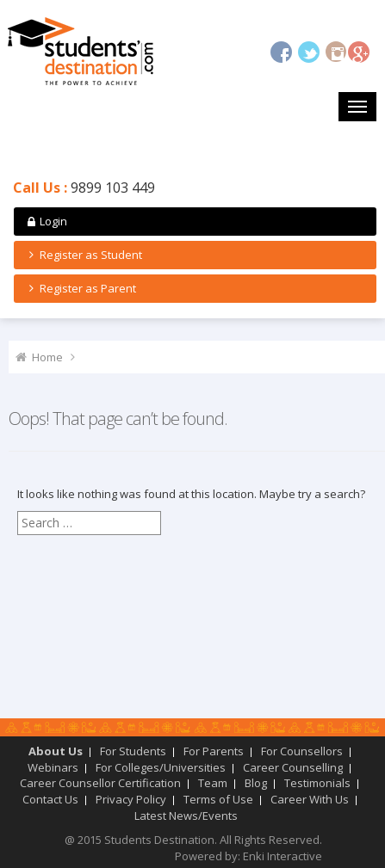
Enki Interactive (283, 856)
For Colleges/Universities (161, 767)
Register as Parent (80, 288)
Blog (256, 783)
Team (213, 783)
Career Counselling (293, 767)
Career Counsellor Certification (100, 783)
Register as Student (83, 255)
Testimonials (317, 783)
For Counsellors (302, 751)
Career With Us (310, 799)
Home (47, 357)
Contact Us (50, 799)
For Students (133, 751)
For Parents (214, 751)
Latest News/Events (186, 816)
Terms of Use (218, 799)
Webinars (53, 767)
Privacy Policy (131, 799)
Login (46, 221)
